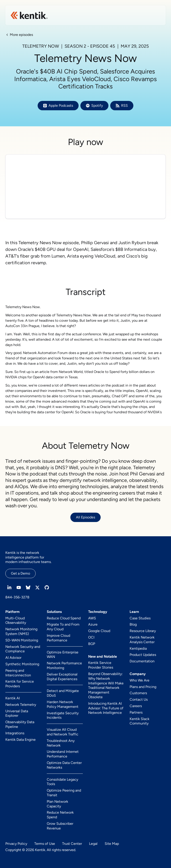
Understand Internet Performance (63, 754)
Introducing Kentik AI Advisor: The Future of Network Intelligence (106, 708)
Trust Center (72, 844)
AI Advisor (13, 658)
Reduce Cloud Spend (64, 618)
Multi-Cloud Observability (16, 620)
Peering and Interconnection (18, 673)
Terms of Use (45, 844)
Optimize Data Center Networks (64, 765)
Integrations (15, 733)
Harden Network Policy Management (63, 704)
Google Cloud (99, 631)
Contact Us (139, 699)
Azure (93, 624)
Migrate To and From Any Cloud (63, 627)
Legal (93, 844)
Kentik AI (13, 698)
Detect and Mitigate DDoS (63, 693)
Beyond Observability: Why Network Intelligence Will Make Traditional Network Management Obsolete (106, 685)
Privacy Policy (16, 844)
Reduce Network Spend (60, 815)
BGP (92, 644)
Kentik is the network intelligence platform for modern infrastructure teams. (28, 557)
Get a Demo (20, 573)
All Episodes (85, 517)
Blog (133, 624)
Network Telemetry (21, 705)
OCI (91, 637)
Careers (136, 706)
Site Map (112, 844)
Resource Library (143, 631)
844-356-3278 (17, 597)
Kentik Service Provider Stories (101, 665)
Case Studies (140, 618)
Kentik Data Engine (20, 740)
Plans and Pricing (143, 687)
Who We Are (139, 680)
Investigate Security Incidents (63, 715)
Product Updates (143, 655)
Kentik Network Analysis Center (142, 640)
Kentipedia (138, 648)
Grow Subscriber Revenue (60, 826)
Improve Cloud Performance (58, 638)
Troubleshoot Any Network (61, 743)
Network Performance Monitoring (64, 665)
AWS (92, 618)
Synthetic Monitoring (22, 664)
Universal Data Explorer (17, 713)
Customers (138, 693)
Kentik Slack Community (139, 721)
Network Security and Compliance (23, 649)
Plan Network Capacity (57, 804)
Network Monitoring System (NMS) (21, 631)
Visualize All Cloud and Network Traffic (63, 732)
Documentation (142, 661)
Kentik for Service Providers (20, 684)
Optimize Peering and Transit (64, 793)
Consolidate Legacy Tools (62, 782)
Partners (136, 712)
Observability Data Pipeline (20, 724)
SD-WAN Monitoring (22, 640)
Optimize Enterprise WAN (63, 655)
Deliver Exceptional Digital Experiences (62, 677)
